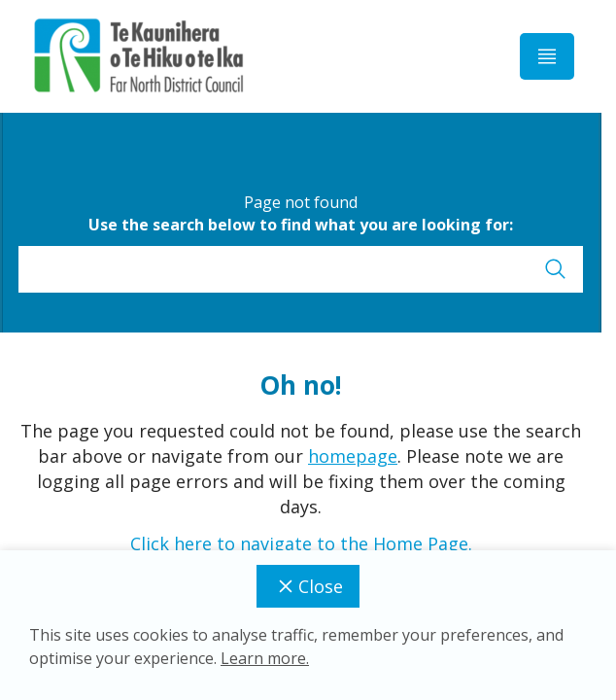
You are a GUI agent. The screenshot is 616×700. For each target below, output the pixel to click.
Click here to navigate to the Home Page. (301, 543)
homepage (353, 456)
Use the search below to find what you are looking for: (301, 225)
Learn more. (265, 658)
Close (308, 586)
